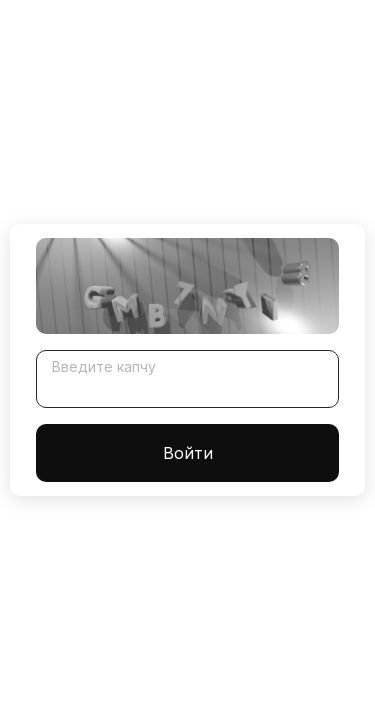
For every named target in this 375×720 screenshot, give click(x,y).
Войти (188, 453)
